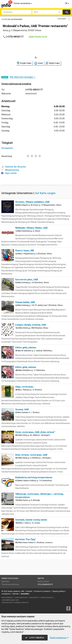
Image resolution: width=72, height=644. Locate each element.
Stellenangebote (45, 584)
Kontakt (29, 591)
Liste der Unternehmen (12, 19)
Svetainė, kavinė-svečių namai (31, 520)
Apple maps (53, 63)
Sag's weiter (9, 173)
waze (38, 63)
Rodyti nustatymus (59, 638)
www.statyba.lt (7, 597)
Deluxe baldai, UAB (25, 302)
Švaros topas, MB (25, 251)
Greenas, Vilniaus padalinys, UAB (32, 202)
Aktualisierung (10, 170)
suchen (67, 12)
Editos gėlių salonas (26, 348)
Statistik (16, 594)
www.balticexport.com (10, 600)
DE (67, 3)
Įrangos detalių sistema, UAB (31, 325)
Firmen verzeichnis (23, 3)
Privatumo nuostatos (42, 591)
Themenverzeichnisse (10, 584)
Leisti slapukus (35, 637)
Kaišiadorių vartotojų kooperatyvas (34, 477)
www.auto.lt (34, 597)
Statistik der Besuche (14, 167)
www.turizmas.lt (47, 597)
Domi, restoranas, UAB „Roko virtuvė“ (35, 432)
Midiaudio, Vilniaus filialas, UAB (31, 228)
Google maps (24, 63)
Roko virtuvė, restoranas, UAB (31, 455)
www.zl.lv (25, 603)
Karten (41, 578)
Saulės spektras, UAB (16, 591)
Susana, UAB (22, 409)
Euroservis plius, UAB (27, 280)
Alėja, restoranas (24, 387)
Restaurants (7, 148)
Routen (46, 581)
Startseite (5, 581)
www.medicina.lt (21, 597)
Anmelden (25, 594)
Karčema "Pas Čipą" (26, 539)
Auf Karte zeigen (45, 193)
